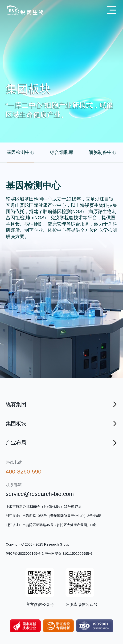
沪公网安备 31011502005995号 (68, 554)
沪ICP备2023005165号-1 (25, 554)
